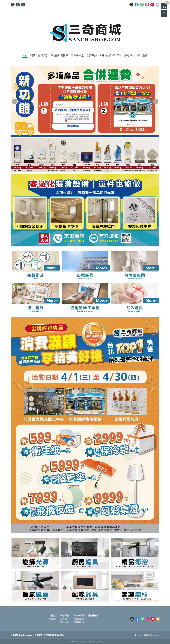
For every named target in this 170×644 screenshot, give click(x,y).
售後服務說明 (79, 622)
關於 (53, 616)
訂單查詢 (65, 619)
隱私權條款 (93, 616)
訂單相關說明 (65, 622)
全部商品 (65, 616)
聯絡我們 (53, 619)
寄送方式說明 (79, 619)
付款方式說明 (79, 616)
